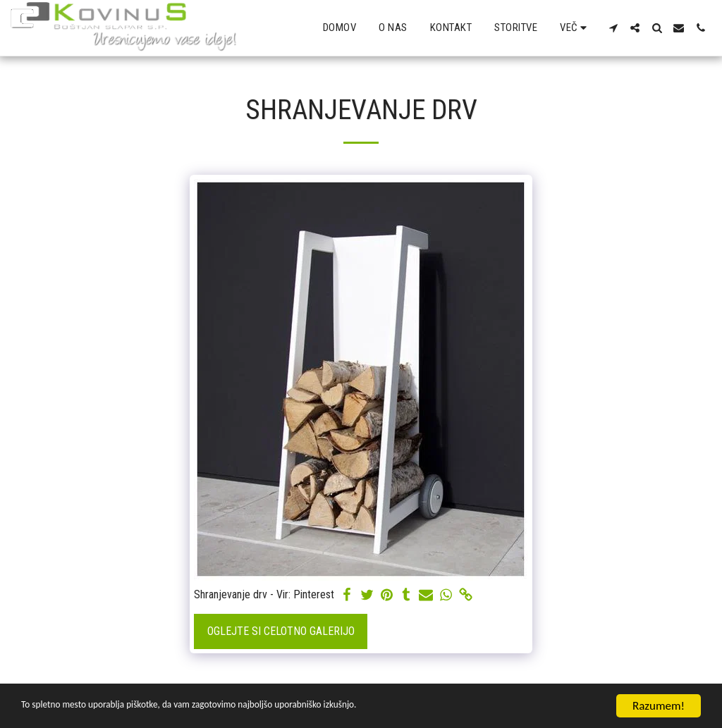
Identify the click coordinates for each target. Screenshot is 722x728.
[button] (613, 28)
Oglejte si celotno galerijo (281, 631)
